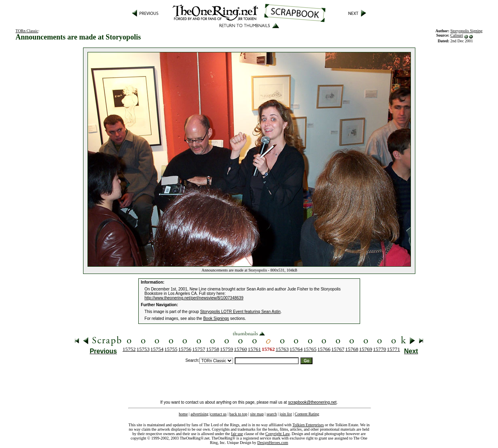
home (183, 414)
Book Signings (216, 318)
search (272, 414)
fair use (237, 434)
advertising (200, 414)
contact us (219, 414)
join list (285, 414)
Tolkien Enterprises (308, 425)
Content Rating (307, 414)
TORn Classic (27, 31)
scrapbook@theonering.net (312, 402)
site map (257, 414)
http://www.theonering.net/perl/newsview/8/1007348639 (194, 298)
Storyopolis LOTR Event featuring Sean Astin (240, 312)
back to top (238, 414)
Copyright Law (277, 434)
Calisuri (457, 35)
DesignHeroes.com (273, 443)
